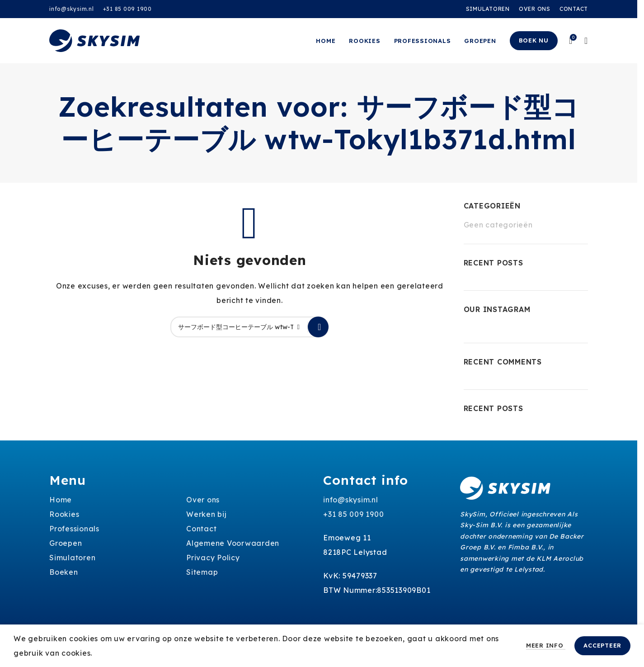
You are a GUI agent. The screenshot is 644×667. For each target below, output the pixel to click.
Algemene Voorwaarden (233, 543)
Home (61, 500)
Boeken (64, 572)
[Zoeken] (249, 327)
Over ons (203, 500)
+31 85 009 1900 (127, 9)
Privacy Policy (213, 558)
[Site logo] (94, 40)
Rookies (64, 514)
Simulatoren (72, 558)
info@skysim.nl (72, 9)
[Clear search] (301, 327)
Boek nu (534, 40)
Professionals (74, 529)
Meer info (546, 645)
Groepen (66, 543)
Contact (201, 529)
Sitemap (202, 572)
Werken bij (207, 514)
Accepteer (602, 645)
